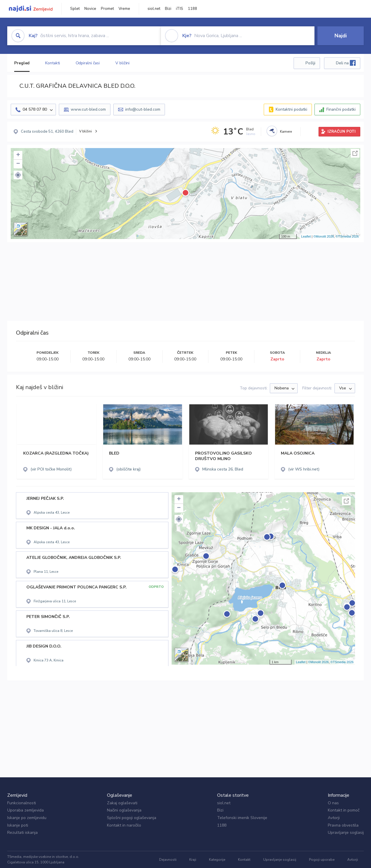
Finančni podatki (341, 109)
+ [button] (18, 155)
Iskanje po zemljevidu (27, 818)
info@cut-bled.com (143, 109)
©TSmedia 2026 (347, 236)
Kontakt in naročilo (124, 825)
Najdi (341, 36)
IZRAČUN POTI (342, 132)
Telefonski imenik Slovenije (242, 818)
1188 (192, 9)
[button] (18, 175)
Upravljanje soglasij (346, 833)
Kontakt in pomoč (344, 810)
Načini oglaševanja (124, 810)
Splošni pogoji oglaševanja (132, 818)
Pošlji (310, 63)
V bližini (122, 63)
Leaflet (306, 236)
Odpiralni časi (88, 63)
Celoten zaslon (355, 153)
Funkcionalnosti (22, 803)
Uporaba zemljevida (26, 810)
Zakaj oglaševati (122, 803)
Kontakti (52, 63)
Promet (107, 9)
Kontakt (244, 860)
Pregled (22, 63)
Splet (75, 9)
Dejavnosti (168, 860)
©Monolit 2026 (324, 236)
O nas (333, 803)
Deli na (346, 63)
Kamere (286, 132)
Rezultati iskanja (22, 833)
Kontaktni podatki (291, 109)
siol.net (154, 9)
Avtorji (334, 818)
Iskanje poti (18, 825)
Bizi (168, 9)
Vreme (124, 9)
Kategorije (217, 860)
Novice (90, 9)
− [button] (18, 164)
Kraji (193, 860)
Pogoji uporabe (322, 860)
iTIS (180, 9)
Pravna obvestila (343, 825)
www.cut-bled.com (88, 109)
